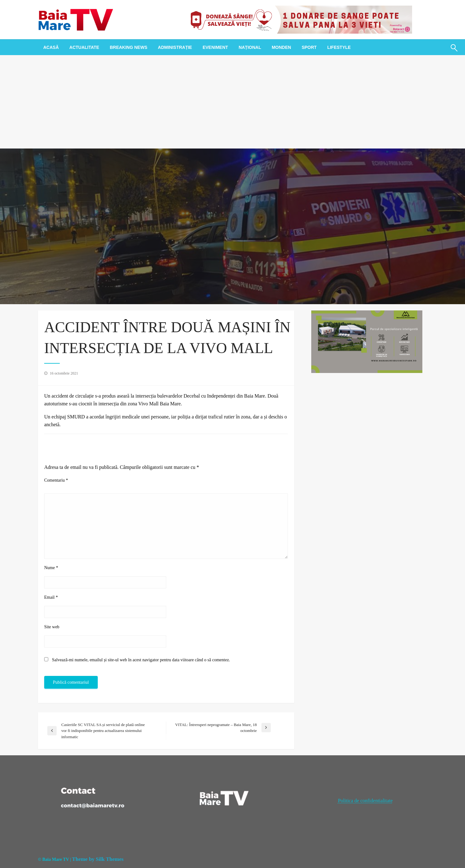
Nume (51, 568)
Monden (281, 47)
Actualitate (84, 47)
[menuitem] (51, 47)
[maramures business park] (367, 341)
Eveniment (215, 47)
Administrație (175, 47)
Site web (52, 627)
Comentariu (56, 480)
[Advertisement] (232, 102)
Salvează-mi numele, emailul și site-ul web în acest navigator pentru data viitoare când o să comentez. (141, 660)
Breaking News (129, 47)
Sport (309, 47)
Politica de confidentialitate (365, 801)
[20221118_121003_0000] (299, 19)
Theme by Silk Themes (98, 859)
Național (250, 47)
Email (51, 597)
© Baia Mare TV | (54, 859)
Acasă (51, 47)
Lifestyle (339, 47)
